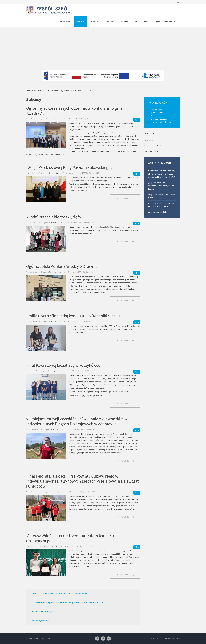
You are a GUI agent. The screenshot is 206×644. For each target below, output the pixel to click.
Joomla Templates (153, 638)
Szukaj (178, 2)
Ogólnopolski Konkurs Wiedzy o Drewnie (62, 266)
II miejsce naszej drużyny (43, 611)
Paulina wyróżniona (40, 621)
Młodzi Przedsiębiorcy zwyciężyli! (55, 217)
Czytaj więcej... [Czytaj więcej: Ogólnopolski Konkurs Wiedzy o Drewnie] (124, 300)
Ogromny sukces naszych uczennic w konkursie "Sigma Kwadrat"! (74, 111)
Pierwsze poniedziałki (153, 146)
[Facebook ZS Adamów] (97, 639)
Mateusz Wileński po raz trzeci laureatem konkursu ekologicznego (71, 538)
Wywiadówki (149, 140)
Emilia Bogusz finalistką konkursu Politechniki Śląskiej (74, 316)
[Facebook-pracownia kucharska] (109, 639)
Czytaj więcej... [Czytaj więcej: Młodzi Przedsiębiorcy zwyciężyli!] (124, 241)
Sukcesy (49, 119)
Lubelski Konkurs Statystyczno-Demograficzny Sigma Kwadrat (60, 593)
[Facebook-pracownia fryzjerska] (103, 639)
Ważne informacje (151, 151)
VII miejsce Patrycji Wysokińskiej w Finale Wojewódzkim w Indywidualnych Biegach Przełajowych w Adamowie (77, 421)
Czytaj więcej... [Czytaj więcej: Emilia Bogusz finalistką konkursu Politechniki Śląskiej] (124, 340)
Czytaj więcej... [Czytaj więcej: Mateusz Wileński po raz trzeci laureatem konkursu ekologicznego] (124, 575)
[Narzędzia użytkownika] (137, 120)
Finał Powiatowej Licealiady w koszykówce (63, 365)
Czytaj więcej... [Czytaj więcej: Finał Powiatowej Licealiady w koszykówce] (124, 404)
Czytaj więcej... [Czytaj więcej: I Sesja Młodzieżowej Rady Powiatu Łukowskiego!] (124, 198)
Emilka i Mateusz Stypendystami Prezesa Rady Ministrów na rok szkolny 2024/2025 (69, 602)
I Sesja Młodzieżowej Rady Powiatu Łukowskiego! (69, 167)
